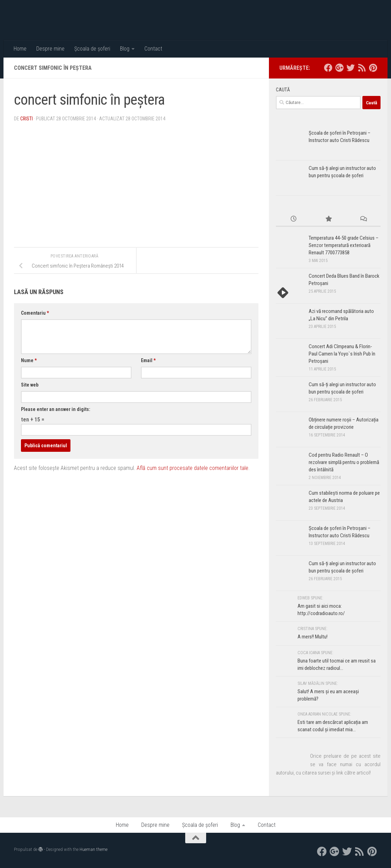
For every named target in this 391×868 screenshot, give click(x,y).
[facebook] (328, 68)
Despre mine (50, 49)
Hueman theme (93, 849)
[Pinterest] (373, 68)
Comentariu (35, 313)
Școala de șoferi (92, 49)
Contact (153, 49)
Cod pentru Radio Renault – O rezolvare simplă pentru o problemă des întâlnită (344, 462)
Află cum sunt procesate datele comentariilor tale (193, 468)
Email (148, 360)
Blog (125, 49)
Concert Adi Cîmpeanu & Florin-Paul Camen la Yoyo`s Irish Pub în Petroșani (342, 354)
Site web (30, 385)
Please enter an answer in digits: (56, 409)
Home (20, 49)
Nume (29, 360)
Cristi (27, 119)
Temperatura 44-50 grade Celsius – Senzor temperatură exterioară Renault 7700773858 (344, 245)
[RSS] (362, 68)
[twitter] (351, 68)
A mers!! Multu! (313, 637)
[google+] (339, 68)
